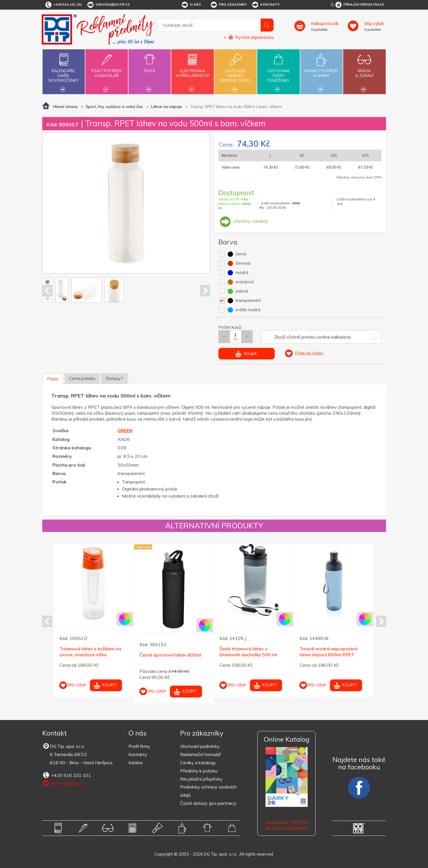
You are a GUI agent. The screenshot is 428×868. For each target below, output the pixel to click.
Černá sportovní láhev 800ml (170, 655)
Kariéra (136, 763)
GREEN (125, 430)
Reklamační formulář (200, 754)
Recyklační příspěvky (201, 779)
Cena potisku (82, 378)
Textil (150, 68)
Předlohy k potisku (199, 771)
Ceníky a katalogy (198, 763)
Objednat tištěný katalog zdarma (287, 825)
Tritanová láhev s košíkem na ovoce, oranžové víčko (90, 652)
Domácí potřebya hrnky (321, 70)
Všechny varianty (243, 221)
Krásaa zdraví (364, 70)
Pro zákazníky (228, 5)
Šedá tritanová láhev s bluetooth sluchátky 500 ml (248, 652)
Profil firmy (139, 746)
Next (205, 291)
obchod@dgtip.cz (108, 5)
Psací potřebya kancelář (107, 70)
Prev (47, 291)
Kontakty (266, 5)
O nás (191, 5)
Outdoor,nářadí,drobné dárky (236, 71)
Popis (53, 379)
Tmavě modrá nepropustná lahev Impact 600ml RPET (329, 652)
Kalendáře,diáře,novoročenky (64, 71)
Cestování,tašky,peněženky (278, 71)
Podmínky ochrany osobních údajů (208, 791)
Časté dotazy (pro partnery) (208, 803)
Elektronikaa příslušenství (192, 70)
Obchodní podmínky (200, 746)
